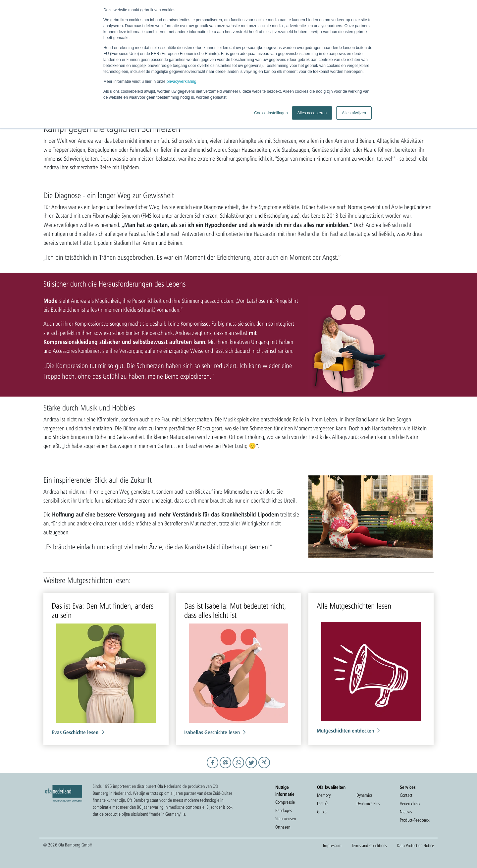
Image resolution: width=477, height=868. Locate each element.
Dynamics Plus (368, 803)
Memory (324, 795)
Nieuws (406, 812)
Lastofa (323, 803)
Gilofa (322, 812)
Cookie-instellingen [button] (271, 113)
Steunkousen (286, 819)
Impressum (332, 845)
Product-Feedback (415, 820)
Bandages (284, 810)
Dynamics (364, 795)
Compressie (285, 802)
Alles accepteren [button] (312, 113)
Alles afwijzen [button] (354, 113)
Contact (406, 795)
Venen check (410, 803)
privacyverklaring (182, 81)
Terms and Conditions (369, 845)
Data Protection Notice (415, 845)
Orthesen (283, 827)
